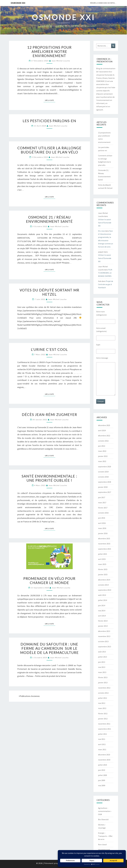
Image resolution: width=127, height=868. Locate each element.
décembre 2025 (104, 425)
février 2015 (103, 569)
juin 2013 (102, 662)
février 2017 (103, 508)
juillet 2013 (103, 657)
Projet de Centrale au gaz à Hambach (106, 284)
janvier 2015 (103, 574)
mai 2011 (102, 739)
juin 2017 (102, 497)
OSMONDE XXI (18, 3)
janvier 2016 (103, 533)
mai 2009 (102, 785)
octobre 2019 (103, 472)
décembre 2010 (104, 755)
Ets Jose (101, 231)
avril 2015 (102, 559)
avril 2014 (102, 616)
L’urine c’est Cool (49, 349)
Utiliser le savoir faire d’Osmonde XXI (105, 223)
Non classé (102, 844)
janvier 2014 (103, 626)
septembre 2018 (105, 482)
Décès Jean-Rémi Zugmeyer (49, 414)
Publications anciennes (29, 696)
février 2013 (103, 677)
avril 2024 (102, 430)
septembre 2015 (105, 549)
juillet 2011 (103, 734)
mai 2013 (102, 667)
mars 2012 (102, 708)
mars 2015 (102, 564)
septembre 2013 (105, 647)
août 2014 (102, 595)
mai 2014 (102, 611)
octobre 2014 (103, 585)
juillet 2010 (103, 765)
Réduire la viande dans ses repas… (103, 3)
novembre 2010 (104, 760)
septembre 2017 (105, 492)
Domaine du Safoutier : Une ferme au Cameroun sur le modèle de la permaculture (49, 648)
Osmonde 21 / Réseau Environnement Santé (49, 219)
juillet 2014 (103, 600)
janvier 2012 (103, 719)
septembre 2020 (105, 467)
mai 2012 (102, 703)
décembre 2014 (104, 580)
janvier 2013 (103, 683)
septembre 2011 (105, 729)
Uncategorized (104, 850)
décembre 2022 (104, 436)
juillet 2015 (103, 554)
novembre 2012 (104, 688)
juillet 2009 (103, 775)
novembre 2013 (104, 636)
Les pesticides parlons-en (49, 121)
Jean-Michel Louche (61, 61)
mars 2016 (102, 528)
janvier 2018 (103, 487)
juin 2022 (102, 446)
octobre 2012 (103, 693)
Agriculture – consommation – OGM (105, 811)
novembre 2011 (104, 724)
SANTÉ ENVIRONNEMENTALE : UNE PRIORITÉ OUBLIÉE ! (49, 478)
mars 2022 (102, 451)
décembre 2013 (104, 631)
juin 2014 (102, 605)
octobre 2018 (103, 477)
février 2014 (103, 621)
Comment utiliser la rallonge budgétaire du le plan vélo (49, 150)
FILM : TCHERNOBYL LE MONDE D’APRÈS (105, 273)
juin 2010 (102, 770)
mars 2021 (102, 461)
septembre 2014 (105, 590)
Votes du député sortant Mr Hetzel (49, 292)
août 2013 (102, 652)
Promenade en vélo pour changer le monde (49, 581)
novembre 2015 (104, 544)
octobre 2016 (103, 513)
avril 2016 (102, 523)
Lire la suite (50, 100)
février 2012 (103, 713)
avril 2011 (102, 744)
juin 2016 (102, 518)
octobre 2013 (103, 641)
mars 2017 (102, 503)
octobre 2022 (103, 441)
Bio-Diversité (103, 819)
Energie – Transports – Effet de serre (105, 836)
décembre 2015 (104, 538)
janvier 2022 (103, 456)
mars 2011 (102, 749)
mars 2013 (102, 672)
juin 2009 (102, 780)
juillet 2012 (103, 698)
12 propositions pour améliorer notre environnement (49, 51)
